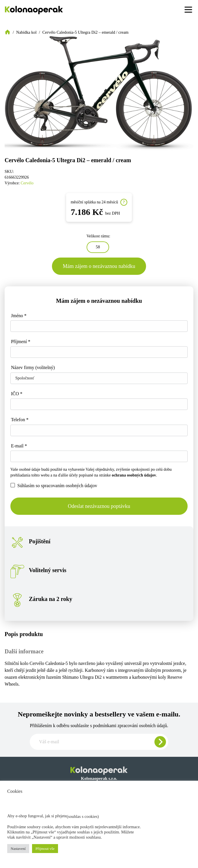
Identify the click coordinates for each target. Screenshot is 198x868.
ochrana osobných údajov (134, 475)
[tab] (99, 634)
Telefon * (20, 420)
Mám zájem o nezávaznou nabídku (99, 266)
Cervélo (27, 183)
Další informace (24, 651)
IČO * (17, 394)
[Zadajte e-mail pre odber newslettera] (99, 742)
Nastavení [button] (18, 849)
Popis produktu (24, 634)
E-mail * (19, 446)
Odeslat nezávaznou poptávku (99, 506)
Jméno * (19, 316)
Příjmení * (21, 342)
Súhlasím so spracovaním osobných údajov (54, 485)
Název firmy (33, 367)
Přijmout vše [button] (45, 849)
